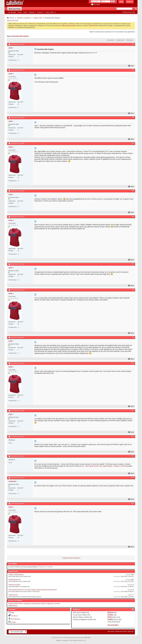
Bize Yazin (111, 631)
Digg (12, 612)
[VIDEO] (110, 619)
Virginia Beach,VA (14, 579)
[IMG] (110, 617)
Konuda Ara (120, 40)
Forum (12, 18)
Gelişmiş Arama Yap (129, 12)
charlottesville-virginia (38, 603)
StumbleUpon (16, 619)
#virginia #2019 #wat (16, 603)
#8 (133, 290)
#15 (133, 503)
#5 (133, 191)
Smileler (110, 615)
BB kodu (110, 612)
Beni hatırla (96, 5)
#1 (133, 44)
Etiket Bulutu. (13, 606)
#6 (133, 216)
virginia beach (13, 595)
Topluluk (32, 12)
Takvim (25, 12)
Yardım (20, 12)
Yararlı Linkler (50, 12)
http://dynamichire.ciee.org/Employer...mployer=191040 (106, 466)
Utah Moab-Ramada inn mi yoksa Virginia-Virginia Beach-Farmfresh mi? (33, 590)
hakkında (50, 603)
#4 (133, 143)
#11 (133, 410)
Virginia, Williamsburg (16, 574)
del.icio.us (14, 616)
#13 (133, 456)
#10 (133, 363)
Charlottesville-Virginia (20, 36)
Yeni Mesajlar (12, 12)
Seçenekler (110, 40)
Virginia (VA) (38, 18)
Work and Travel (15, 9)
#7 (133, 264)
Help (121, 2)
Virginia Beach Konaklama (72, 558)
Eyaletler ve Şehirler (24, 18)
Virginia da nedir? (14, 585)
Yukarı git (130, 631)
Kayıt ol (130, 2)
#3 (133, 117)
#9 (133, 337)
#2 (133, 70)
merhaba (57, 603)
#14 (133, 478)
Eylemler (40, 12)
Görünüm (129, 40)
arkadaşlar (27, 603)
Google (13, 622)
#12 (133, 436)
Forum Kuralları (113, 625)
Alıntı (131, 66)
